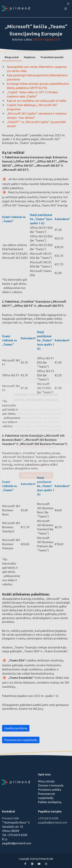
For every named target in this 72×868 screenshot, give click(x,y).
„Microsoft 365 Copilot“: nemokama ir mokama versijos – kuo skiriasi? (37, 116)
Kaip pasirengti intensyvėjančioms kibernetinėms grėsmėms (37, 77)
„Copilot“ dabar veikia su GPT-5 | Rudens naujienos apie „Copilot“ (33, 94)
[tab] (12, 57)
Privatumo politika (50, 790)
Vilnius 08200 (11, 831)
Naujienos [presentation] (30, 57)
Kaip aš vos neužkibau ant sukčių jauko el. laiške (37, 101)
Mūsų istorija (46, 781)
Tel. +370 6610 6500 (15, 835)
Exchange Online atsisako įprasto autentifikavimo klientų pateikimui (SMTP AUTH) (38, 86)
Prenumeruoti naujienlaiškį (21, 740)
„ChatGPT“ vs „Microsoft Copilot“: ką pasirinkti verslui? (36, 124)
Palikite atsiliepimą (50, 802)
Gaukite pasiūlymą (16, 728)
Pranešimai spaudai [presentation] (52, 57)
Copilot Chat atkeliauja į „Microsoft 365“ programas (32, 107)
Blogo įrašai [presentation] (12, 57)
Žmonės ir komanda (51, 785)
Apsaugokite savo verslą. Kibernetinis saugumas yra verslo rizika (37, 69)
